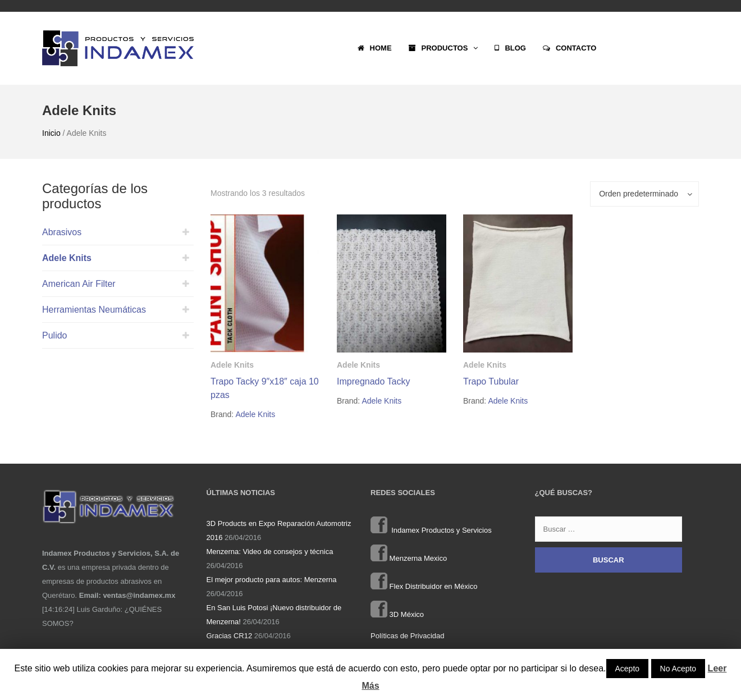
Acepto (628, 669)
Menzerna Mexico (409, 558)
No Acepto (678, 669)
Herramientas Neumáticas (94, 310)
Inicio (51, 133)
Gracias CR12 (230, 636)
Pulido (54, 335)
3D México (397, 614)
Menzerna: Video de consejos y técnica (270, 552)
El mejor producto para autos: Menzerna (272, 580)
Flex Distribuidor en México (424, 586)
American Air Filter (79, 284)
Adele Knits (67, 258)
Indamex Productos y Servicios (431, 530)
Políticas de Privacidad (408, 636)
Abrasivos (62, 232)
